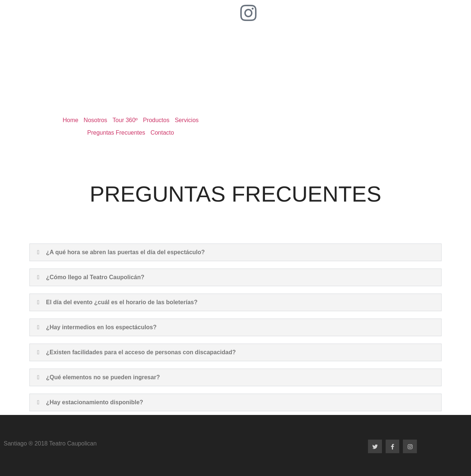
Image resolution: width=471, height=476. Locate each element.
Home (70, 120)
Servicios (187, 120)
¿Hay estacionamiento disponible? (95, 402)
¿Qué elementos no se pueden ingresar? (103, 377)
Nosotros (95, 120)
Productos (156, 120)
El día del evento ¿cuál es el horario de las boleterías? (122, 302)
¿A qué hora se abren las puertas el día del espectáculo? (125, 252)
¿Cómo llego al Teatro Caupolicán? (95, 277)
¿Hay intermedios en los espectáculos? (101, 327)
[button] (235, 252)
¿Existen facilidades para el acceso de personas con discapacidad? (141, 352)
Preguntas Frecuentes (116, 133)
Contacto (162, 133)
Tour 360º (125, 120)
